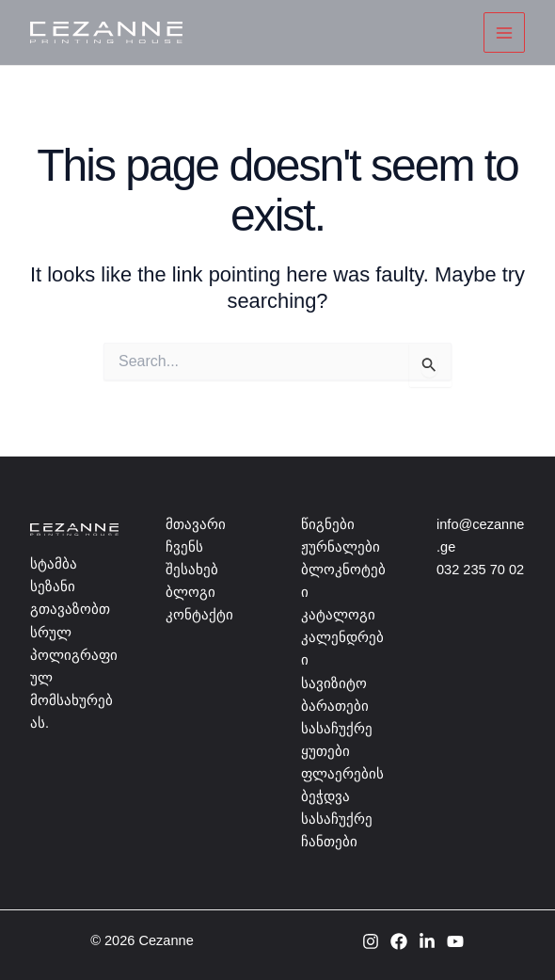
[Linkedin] (427, 941)
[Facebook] (399, 941)
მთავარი (196, 524)
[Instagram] (371, 941)
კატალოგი (338, 615)
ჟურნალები (341, 547)
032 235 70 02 (480, 570)
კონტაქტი (199, 615)
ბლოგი (190, 592)
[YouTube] (455, 941)
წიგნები (328, 524)
